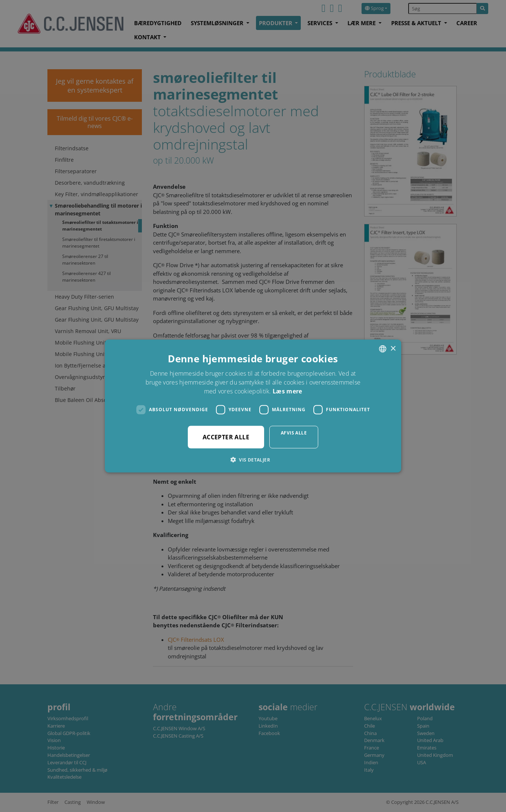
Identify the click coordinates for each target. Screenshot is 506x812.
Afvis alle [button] (294, 432)
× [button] (393, 348)
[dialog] (253, 406)
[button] (253, 459)
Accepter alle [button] (226, 437)
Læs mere (287, 391)
